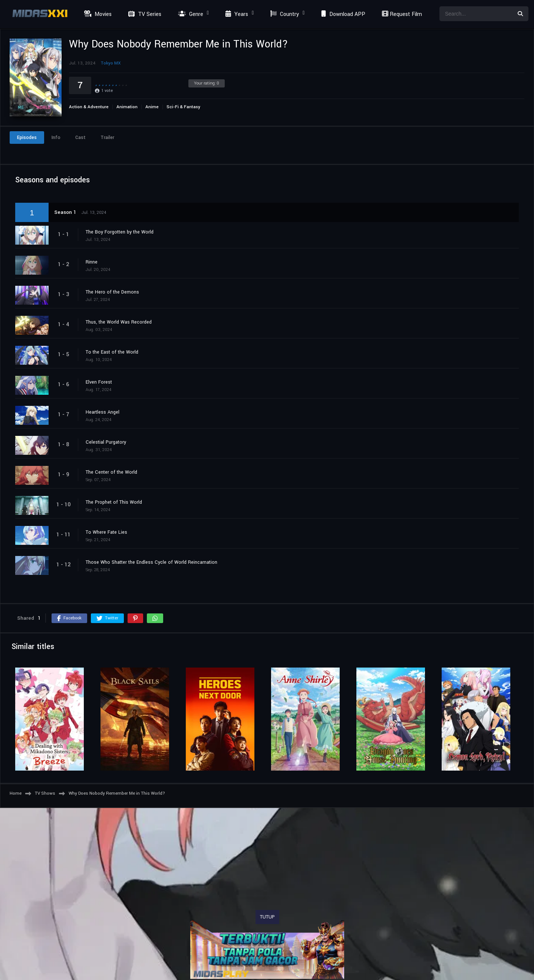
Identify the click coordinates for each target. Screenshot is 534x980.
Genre (190, 14)
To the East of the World (112, 352)
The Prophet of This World (114, 502)
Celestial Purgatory (106, 442)
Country (284, 14)
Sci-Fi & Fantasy (183, 107)
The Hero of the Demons (112, 292)
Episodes (27, 138)
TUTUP (267, 917)
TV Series (144, 14)
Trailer (107, 138)
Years (236, 14)
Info (56, 138)
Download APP (342, 14)
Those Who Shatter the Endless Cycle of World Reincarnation (151, 562)
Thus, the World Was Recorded (119, 322)
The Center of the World (111, 472)
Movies (97, 14)
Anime (152, 107)
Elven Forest (99, 382)
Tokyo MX (111, 63)
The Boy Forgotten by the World (120, 232)
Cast (80, 138)
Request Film (401, 14)
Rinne (92, 262)
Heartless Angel (103, 412)
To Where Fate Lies (106, 532)
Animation (127, 107)
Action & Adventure (89, 107)
